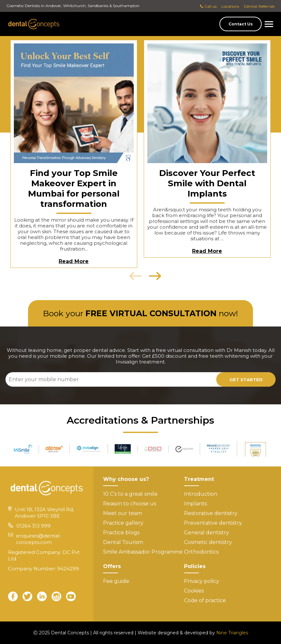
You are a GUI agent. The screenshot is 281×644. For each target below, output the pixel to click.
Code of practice (205, 600)
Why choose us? (126, 479)
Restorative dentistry (211, 513)
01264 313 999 (34, 526)
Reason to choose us (130, 504)
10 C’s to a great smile (130, 494)
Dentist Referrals (259, 6)
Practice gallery (123, 523)
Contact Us (241, 24)
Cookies (194, 591)
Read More (74, 261)
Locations (230, 6)
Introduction (201, 494)
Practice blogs (121, 533)
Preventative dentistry (213, 523)
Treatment (199, 479)
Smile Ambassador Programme (143, 552)
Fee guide (116, 581)
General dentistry (207, 533)
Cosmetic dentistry (208, 542)
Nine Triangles (232, 633)
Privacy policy (202, 581)
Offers (112, 566)
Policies (195, 566)
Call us (208, 6)
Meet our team (123, 513)
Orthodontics (201, 552)
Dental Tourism (123, 542)
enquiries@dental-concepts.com (39, 539)
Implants (195, 504)
